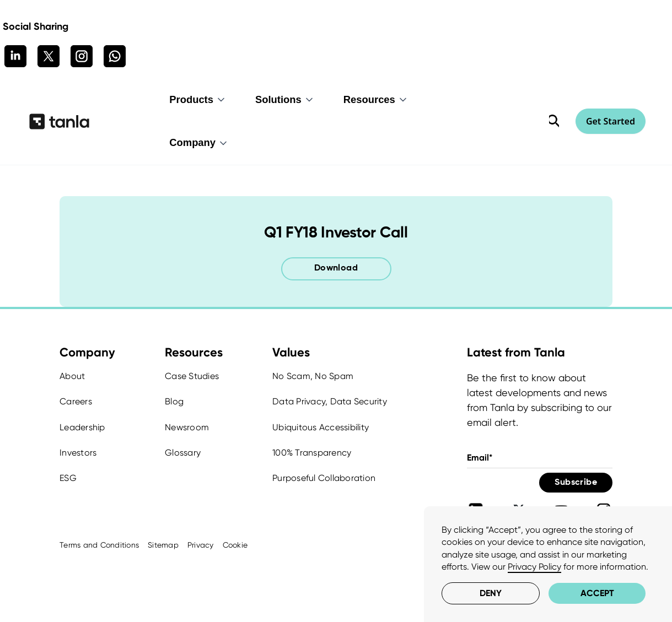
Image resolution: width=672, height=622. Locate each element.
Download (336, 268)
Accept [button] (597, 593)
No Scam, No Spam (313, 376)
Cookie (235, 545)
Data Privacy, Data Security (330, 401)
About (72, 376)
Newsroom (187, 427)
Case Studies (192, 376)
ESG (68, 478)
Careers (76, 401)
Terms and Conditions (99, 545)
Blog (174, 401)
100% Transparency (312, 453)
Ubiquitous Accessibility (321, 427)
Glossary (183, 453)
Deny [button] (491, 593)
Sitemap (163, 545)
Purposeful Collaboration (324, 478)
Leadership (82, 427)
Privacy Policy (534, 567)
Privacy (201, 545)
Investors (78, 453)
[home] (59, 121)
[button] (198, 100)
